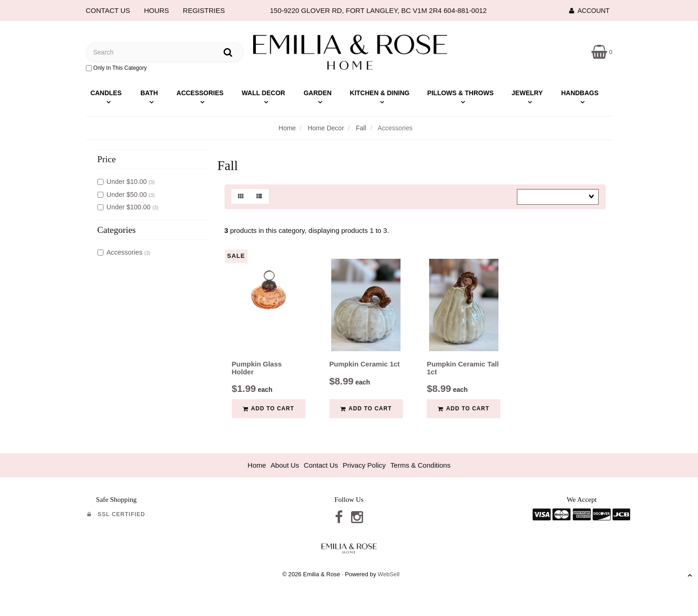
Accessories (200, 93)
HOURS (157, 10)
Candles (106, 93)
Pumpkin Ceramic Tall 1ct (463, 368)
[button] (602, 52)
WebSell (389, 574)
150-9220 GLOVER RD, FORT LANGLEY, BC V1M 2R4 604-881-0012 (378, 10)
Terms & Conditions (420, 465)
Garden (318, 93)
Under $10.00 (128, 182)
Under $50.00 (128, 195)
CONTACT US (108, 10)
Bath (149, 93)
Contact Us (321, 465)
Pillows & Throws (461, 93)
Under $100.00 (130, 207)
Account (589, 11)
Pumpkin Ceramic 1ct (365, 364)
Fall (361, 128)
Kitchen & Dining (379, 93)
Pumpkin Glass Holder (257, 368)
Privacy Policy (364, 465)
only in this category (116, 68)
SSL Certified (116, 514)
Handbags (580, 93)
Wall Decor (263, 93)
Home (287, 128)
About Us (285, 465)
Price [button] (107, 159)
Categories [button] (117, 230)
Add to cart (269, 409)
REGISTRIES (204, 10)
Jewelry (527, 93)
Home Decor (326, 128)
